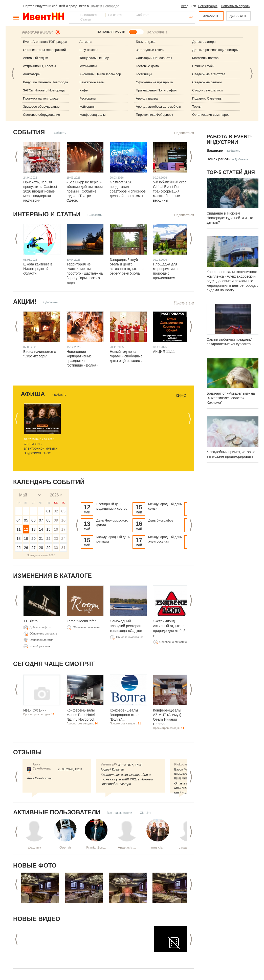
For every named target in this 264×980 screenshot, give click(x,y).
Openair (65, 847)
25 (19, 547)
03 (63, 511)
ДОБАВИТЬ (238, 16)
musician (158, 847)
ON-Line (146, 813)
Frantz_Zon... (96, 847)
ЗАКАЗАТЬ (211, 16)
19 (26, 538)
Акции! (25, 302)
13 (34, 529)
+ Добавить (59, 133)
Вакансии (215, 150)
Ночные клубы (203, 66)
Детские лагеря (204, 42)
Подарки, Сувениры (207, 98)
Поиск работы (219, 159)
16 (56, 529)
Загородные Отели (150, 50)
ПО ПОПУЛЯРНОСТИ (111, 32)
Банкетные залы (92, 82)
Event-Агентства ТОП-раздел (45, 42)
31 (63, 547)
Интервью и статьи (47, 214)
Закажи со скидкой (38, 32)
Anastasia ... (127, 847)
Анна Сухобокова (39, 778)
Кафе (84, 90)
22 (48, 538)
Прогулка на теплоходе (41, 98)
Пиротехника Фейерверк (154, 115)
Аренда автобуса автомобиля (158, 107)
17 (63, 529)
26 (26, 547)
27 (34, 547)
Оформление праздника (154, 82)
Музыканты (88, 66)
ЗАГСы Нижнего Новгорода (44, 90)
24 (63, 538)
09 (56, 520)
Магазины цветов (205, 58)
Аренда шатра (147, 98)
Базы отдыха (146, 42)
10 (63, 520)
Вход (184, 6)
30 (56, 547)
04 (19, 520)
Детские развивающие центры (215, 50)
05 (26, 520)
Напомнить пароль (235, 6)
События (29, 132)
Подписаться (184, 133)
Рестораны (88, 98)
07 (41, 520)
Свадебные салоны (207, 82)
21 (41, 538)
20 (34, 538)
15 (48, 529)
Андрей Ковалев (112, 770)
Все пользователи (119, 813)
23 (56, 538)
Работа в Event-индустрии (229, 139)
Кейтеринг (87, 107)
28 (41, 547)
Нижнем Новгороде (105, 6)
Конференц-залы (92, 115)
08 (48, 520)
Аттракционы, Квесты (39, 66)
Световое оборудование (41, 115)
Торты (197, 107)
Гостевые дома (147, 66)
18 (19, 538)
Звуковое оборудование (41, 107)
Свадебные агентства (209, 74)
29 (48, 547)
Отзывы (27, 752)
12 (26, 529)
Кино (181, 395)
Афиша (33, 394)
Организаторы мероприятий (44, 50)
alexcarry (35, 847)
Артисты (86, 42)
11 (19, 529)
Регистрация (208, 6)
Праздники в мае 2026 (41, 555)
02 (56, 511)
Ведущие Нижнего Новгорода (46, 82)
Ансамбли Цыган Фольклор (100, 74)
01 (48, 511)
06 (34, 520)
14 (41, 529)
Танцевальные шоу (94, 58)
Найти (73, 17)
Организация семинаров (211, 115)
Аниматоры (32, 74)
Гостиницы (144, 74)
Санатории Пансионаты (154, 58)
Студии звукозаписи (207, 90)
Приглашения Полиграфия (156, 90)
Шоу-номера (89, 50)
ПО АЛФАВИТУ (157, 32)
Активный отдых (35, 58)
